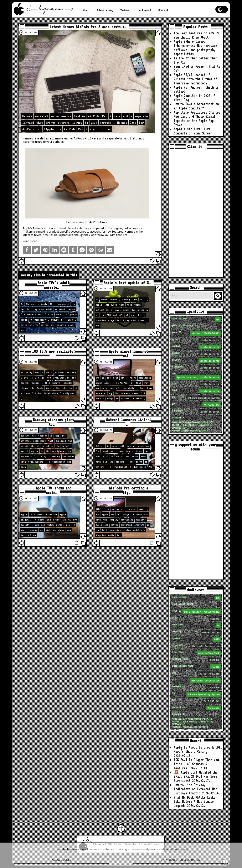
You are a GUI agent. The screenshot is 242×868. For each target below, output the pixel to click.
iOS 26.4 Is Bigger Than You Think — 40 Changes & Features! (196, 764)
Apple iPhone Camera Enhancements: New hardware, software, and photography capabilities (196, 48)
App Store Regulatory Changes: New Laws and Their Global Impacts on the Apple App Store (198, 119)
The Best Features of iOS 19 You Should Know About (196, 35)
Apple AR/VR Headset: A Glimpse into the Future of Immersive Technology (195, 79)
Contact (163, 10)
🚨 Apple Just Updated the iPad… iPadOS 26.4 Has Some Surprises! (196, 776)
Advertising (105, 10)
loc (196, 376)
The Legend (144, 10)
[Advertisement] (196, 213)
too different (68, 228)
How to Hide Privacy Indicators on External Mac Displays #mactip (195, 789)
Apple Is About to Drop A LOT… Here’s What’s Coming (198, 749)
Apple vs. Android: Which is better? (196, 89)
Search (218, 296)
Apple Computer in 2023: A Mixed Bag (195, 98)
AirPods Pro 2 (83, 138)
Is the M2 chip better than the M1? (195, 60)
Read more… (31, 241)
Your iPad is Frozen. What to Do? (197, 68)
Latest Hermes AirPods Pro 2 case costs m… (88, 27)
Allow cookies (61, 861)
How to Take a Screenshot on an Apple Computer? (196, 106)
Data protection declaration (181, 861)
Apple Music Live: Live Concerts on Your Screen (193, 131)
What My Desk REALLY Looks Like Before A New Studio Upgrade (195, 801)
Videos (125, 10)
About (86, 10)
